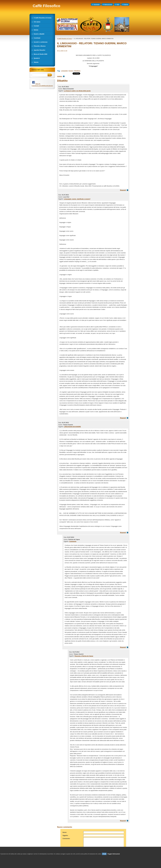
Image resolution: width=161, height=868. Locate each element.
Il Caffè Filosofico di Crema (64, 39)
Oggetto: (65, 835)
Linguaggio (64, 71)
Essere (71, 71)
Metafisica (77, 71)
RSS (118, 4)
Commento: (66, 839)
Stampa (126, 4)
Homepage (97, 4)
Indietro (60, 76)
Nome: (65, 832)
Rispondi (123, 190)
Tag (59, 71)
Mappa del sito (108, 4)
